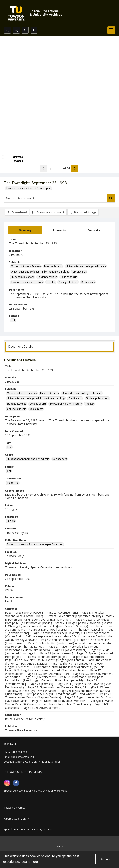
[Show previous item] (43, 168)
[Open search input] (7, 30)
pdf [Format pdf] (13, 320)
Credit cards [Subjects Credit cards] (80, 272)
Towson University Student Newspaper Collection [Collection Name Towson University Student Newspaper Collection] (35, 544)
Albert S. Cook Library (16, 819)
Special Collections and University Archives (28, 830)
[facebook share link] (16, 783)
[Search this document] (55, 198)
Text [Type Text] (9, 447)
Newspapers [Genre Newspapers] (60, 459)
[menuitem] (59, 846)
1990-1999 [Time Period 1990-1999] (13, 483)
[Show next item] (75, 168)
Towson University (14, 808)
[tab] (25, 230)
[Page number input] (55, 168)
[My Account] (25, 30)
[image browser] (15, 159)
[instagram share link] (7, 783)
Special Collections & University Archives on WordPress (35, 791)
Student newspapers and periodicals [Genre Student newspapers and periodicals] (28, 459)
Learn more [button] (30, 862)
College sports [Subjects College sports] (69, 277)
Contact (59, 847)
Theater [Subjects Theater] (51, 282)
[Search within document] (111, 198)
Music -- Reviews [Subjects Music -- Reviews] (53, 266)
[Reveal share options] (16, 30)
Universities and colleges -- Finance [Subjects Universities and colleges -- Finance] (86, 266)
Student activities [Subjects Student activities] (47, 277)
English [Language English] (11, 521)
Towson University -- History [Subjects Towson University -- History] (27, 282)
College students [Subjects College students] (68, 282)
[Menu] (111, 30)
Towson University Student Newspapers (29, 188)
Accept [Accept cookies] (106, 859)
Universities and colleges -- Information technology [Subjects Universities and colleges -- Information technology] (40, 272)
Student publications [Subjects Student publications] (23, 277)
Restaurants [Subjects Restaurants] (88, 282)
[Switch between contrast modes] (34, 30)
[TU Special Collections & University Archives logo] (36, 13)
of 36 (67, 168)
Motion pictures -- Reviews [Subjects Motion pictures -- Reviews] (26, 266)
